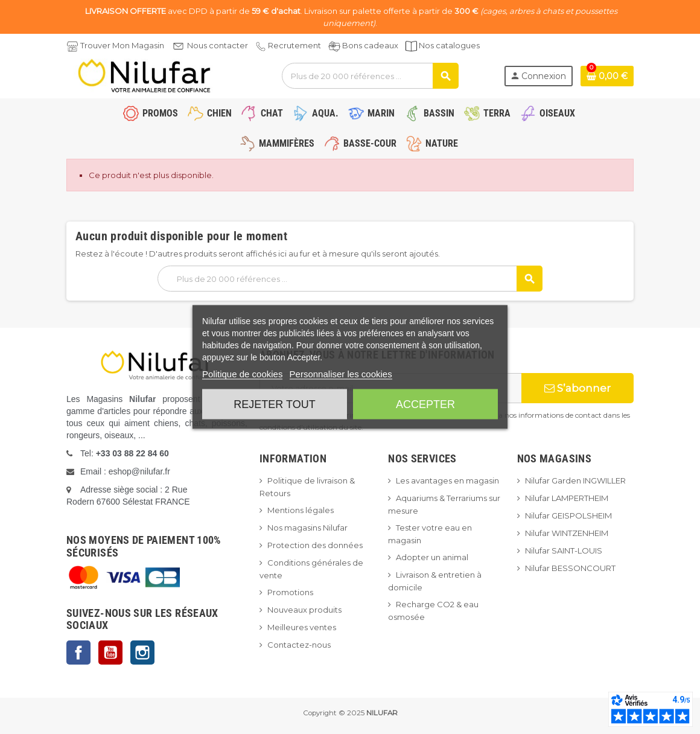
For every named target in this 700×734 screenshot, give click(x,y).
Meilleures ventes (302, 627)
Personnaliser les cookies (341, 374)
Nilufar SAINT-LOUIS (564, 550)
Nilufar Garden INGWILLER (575, 480)
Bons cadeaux (370, 45)
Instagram (142, 653)
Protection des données (315, 545)
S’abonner (577, 388)
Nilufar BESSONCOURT (570, 568)
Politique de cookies (242, 374)
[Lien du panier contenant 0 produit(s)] (607, 76)
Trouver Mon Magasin (122, 45)
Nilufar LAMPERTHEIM (567, 498)
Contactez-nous (299, 645)
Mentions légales (301, 510)
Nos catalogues (449, 45)
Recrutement (294, 45)
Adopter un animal (432, 557)
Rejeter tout (274, 404)
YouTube (110, 653)
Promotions (290, 592)
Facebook (78, 653)
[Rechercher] (370, 76)
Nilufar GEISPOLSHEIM (568, 515)
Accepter (425, 404)
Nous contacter (218, 45)
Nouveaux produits (304, 610)
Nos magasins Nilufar (307, 528)
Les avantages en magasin (447, 480)
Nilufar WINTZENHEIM (567, 533)
